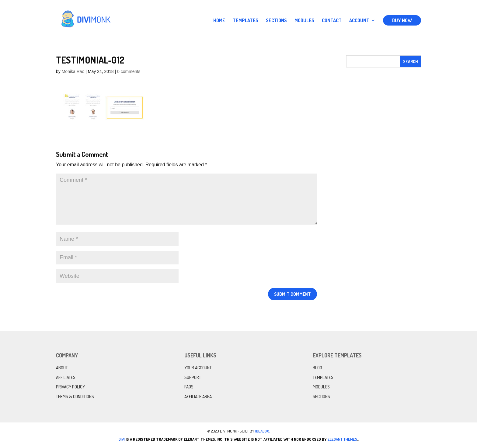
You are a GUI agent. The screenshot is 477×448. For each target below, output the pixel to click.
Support (193, 377)
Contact (332, 21)
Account (359, 21)
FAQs (189, 387)
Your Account (198, 368)
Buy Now (402, 20)
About (62, 368)
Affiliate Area (198, 396)
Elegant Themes (342, 439)
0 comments (129, 71)
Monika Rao (73, 71)
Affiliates (66, 377)
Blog (317, 368)
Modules (304, 21)
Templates (245, 21)
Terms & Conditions (75, 396)
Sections (276, 21)
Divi (122, 439)
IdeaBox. (263, 431)
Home (219, 21)
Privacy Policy (70, 387)
